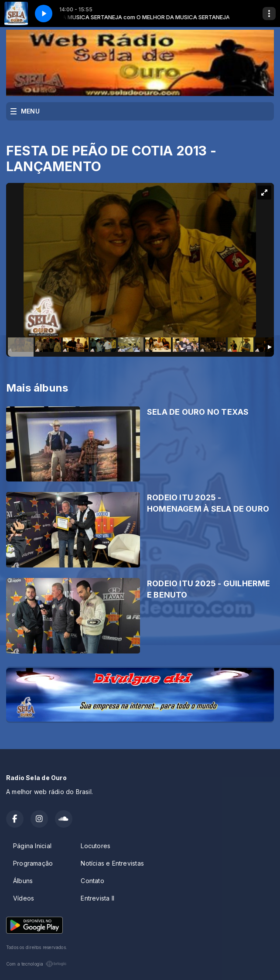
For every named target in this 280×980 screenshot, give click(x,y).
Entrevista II (97, 898)
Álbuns (23, 881)
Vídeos (24, 898)
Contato (92, 881)
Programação (33, 863)
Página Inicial (32, 846)
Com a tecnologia (36, 964)
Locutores (96, 846)
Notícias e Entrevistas (112, 863)
